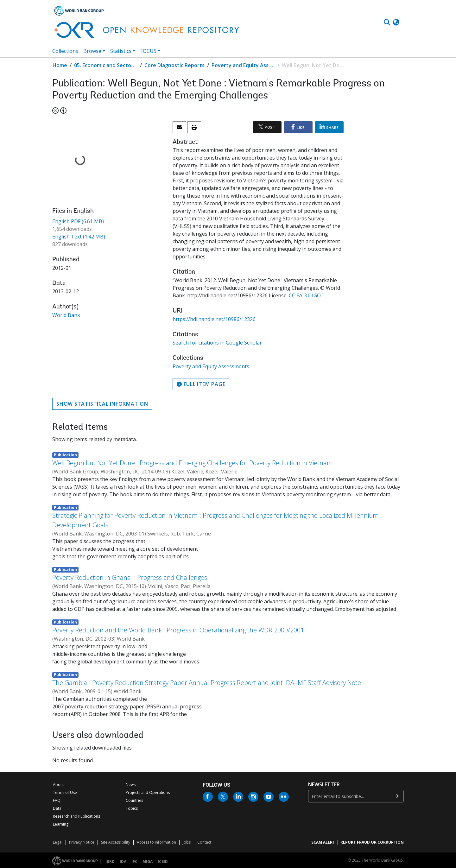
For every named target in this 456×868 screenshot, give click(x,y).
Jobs (187, 842)
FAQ (57, 800)
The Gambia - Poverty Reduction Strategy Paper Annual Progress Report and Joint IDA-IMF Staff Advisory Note (207, 683)
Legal (58, 842)
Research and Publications (76, 816)
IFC (134, 862)
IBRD (110, 862)
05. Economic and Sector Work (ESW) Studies (106, 65)
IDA (123, 862)
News (131, 785)
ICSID (163, 862)
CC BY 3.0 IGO (305, 295)
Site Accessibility (116, 842)
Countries (134, 800)
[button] (396, 22)
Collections (65, 51)
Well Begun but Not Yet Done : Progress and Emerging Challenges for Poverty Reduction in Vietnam (193, 463)
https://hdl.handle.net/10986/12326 (214, 319)
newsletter (324, 785)
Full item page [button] (201, 384)
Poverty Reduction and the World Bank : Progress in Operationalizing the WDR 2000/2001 (178, 630)
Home (60, 65)
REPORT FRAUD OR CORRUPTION (372, 842)
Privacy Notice (82, 842)
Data (57, 808)
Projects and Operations (148, 792)
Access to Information (156, 842)
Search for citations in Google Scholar (217, 343)
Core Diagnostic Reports (174, 65)
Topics (132, 808)
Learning (61, 824)
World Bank (66, 315)
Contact (204, 842)
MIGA (148, 862)
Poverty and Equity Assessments (243, 65)
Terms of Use (65, 792)
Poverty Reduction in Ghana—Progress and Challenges (130, 577)
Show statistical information (102, 404)
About (58, 785)
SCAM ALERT (323, 842)
